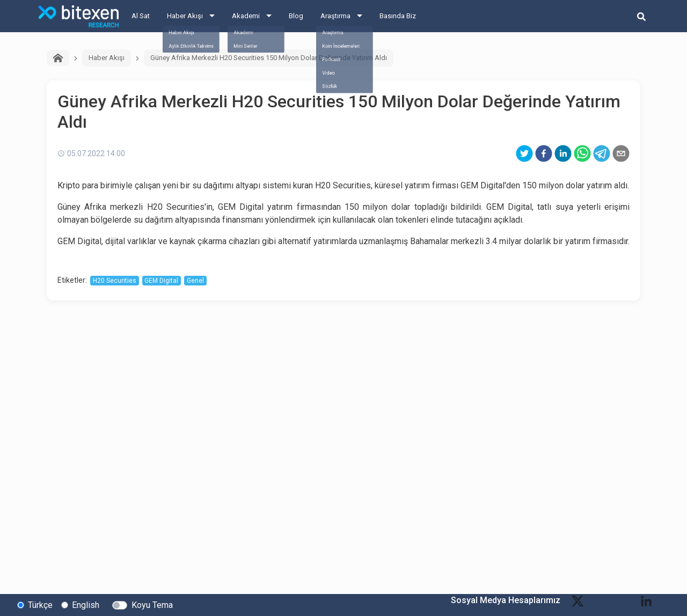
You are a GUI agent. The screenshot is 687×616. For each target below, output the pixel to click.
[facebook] (544, 153)
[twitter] (524, 153)
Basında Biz (398, 16)
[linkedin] (563, 153)
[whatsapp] (582, 153)
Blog (296, 16)
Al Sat (141, 16)
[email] (621, 153)
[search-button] (641, 16)
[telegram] (602, 153)
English (86, 604)
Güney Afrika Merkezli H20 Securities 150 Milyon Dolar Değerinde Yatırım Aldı (269, 58)
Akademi (246, 16)
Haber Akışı (185, 16)
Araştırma (335, 16)
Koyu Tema (152, 604)
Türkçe (40, 604)
